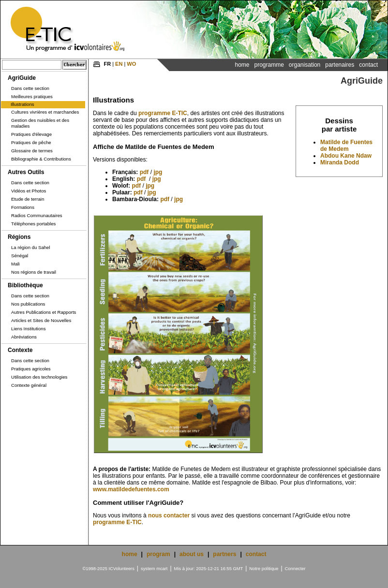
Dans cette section (30, 88)
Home (242, 65)
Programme (269, 65)
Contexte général (29, 385)
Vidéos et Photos (29, 191)
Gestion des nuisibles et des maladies (40, 123)
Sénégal (20, 256)
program (158, 554)
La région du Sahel (31, 247)
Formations (23, 207)
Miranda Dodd (340, 162)
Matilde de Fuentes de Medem (346, 146)
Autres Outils (26, 172)
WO (131, 64)
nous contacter (169, 515)
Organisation (305, 65)
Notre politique (264, 569)
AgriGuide (22, 78)
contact (256, 554)
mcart (162, 569)
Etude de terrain (28, 199)
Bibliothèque (25, 285)
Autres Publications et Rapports (44, 312)
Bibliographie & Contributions (41, 159)
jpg (158, 172)
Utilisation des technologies (39, 377)
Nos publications (28, 304)
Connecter (295, 569)
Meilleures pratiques (32, 96)
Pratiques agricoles (31, 369)
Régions (19, 237)
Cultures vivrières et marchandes (45, 112)
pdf (144, 172)
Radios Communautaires (37, 215)
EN (119, 64)
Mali (15, 264)
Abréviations (24, 337)
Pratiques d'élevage (31, 134)
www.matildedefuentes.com (131, 489)
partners (224, 554)
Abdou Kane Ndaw (346, 156)
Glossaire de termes (32, 151)
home (130, 554)
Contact (368, 65)
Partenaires (340, 65)
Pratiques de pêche (31, 142)
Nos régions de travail (34, 272)
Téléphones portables (33, 224)
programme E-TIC (163, 113)
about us (192, 554)
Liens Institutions (28, 329)
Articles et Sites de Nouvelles (41, 320)
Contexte (20, 350)
